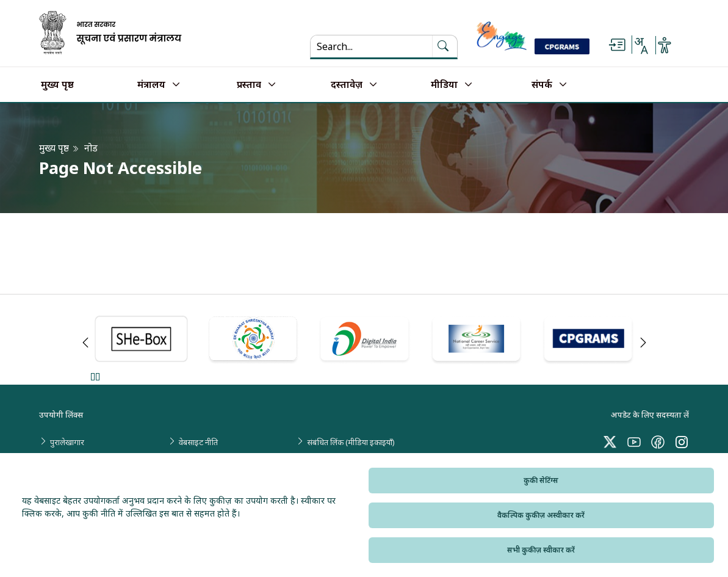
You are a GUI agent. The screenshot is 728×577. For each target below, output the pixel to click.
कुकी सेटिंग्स (541, 480)
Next (643, 343)
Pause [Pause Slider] (95, 376)
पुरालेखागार (67, 442)
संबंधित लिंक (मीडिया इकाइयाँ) (351, 442)
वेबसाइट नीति (198, 442)
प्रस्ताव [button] (249, 85)
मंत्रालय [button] (151, 85)
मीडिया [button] (444, 85)
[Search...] (371, 46)
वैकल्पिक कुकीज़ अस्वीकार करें (541, 515)
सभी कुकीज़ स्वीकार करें (541, 550)
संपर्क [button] (542, 85)
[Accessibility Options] (665, 45)
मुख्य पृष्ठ (57, 85)
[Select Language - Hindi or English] (641, 45)
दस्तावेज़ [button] (347, 85)
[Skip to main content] (617, 45)
